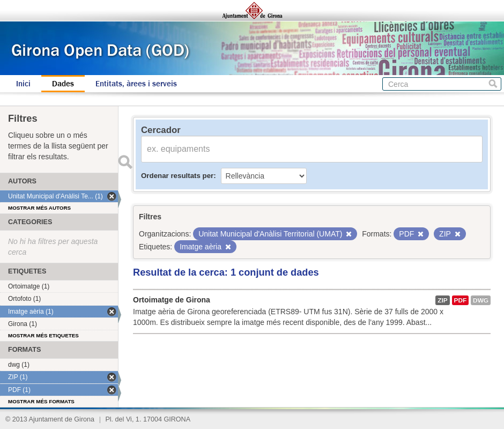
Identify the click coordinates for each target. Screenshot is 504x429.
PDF (461, 300)
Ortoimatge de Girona (172, 300)
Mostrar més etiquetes (43, 335)
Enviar (125, 162)
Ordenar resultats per (177, 176)
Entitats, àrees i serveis (136, 84)
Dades (63, 84)
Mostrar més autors (39, 208)
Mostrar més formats (41, 401)
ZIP (442, 300)
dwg (481, 300)
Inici (23, 84)
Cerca (493, 84)
